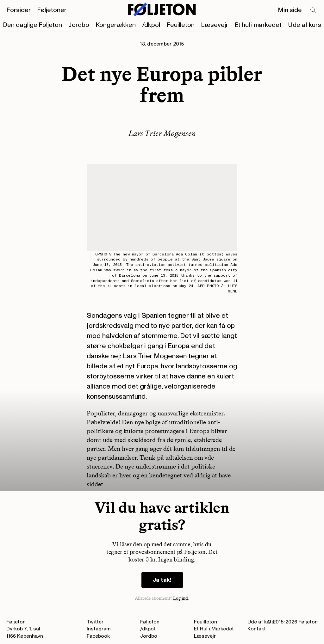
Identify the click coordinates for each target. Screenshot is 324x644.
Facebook (98, 636)
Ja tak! (162, 580)
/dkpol (151, 25)
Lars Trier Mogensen (162, 133)
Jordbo (79, 25)
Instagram (99, 629)
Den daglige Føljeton (32, 25)
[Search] (314, 11)
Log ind (181, 598)
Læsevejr (215, 25)
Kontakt (257, 629)
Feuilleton (181, 25)
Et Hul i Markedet (214, 629)
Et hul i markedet (258, 25)
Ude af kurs (305, 25)
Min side (290, 10)
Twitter (95, 622)
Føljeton (150, 622)
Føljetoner (52, 10)
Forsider (19, 10)
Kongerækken (116, 25)
